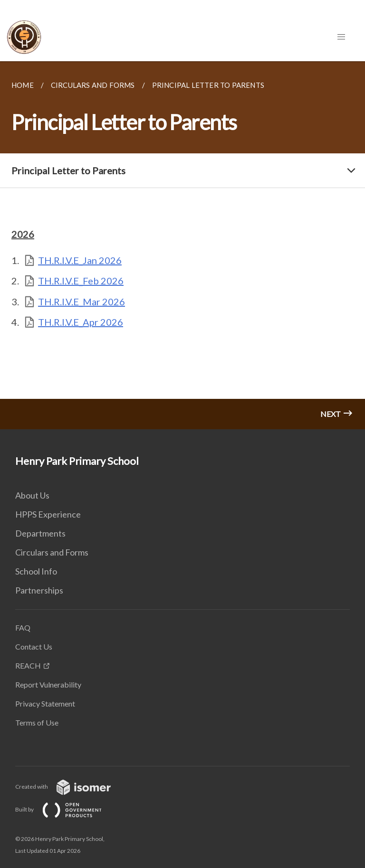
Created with (71, 787)
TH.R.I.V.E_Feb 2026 (81, 281)
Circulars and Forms (52, 552)
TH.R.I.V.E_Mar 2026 (82, 302)
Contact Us (34, 646)
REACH (28, 665)
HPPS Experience (48, 514)
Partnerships (39, 590)
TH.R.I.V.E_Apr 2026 (81, 322)
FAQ (23, 627)
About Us (32, 495)
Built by (66, 809)
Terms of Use (37, 722)
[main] (182, 245)
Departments (40, 533)
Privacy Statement (45, 703)
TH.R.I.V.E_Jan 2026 (80, 260)
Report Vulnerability (48, 684)
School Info (36, 571)
